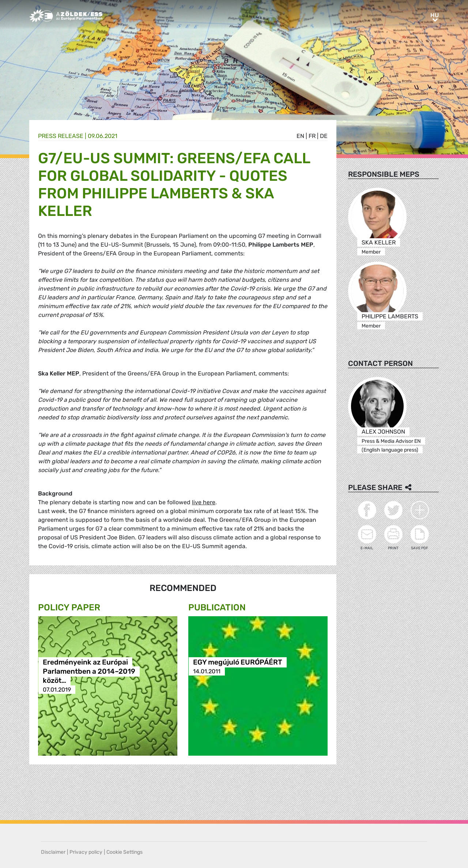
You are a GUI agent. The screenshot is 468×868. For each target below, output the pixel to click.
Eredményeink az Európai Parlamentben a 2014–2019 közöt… (89, 671)
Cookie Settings (124, 852)
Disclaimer (53, 852)
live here (204, 502)
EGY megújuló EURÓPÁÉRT (238, 662)
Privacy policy (86, 852)
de (324, 136)
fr (312, 136)
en (300, 136)
